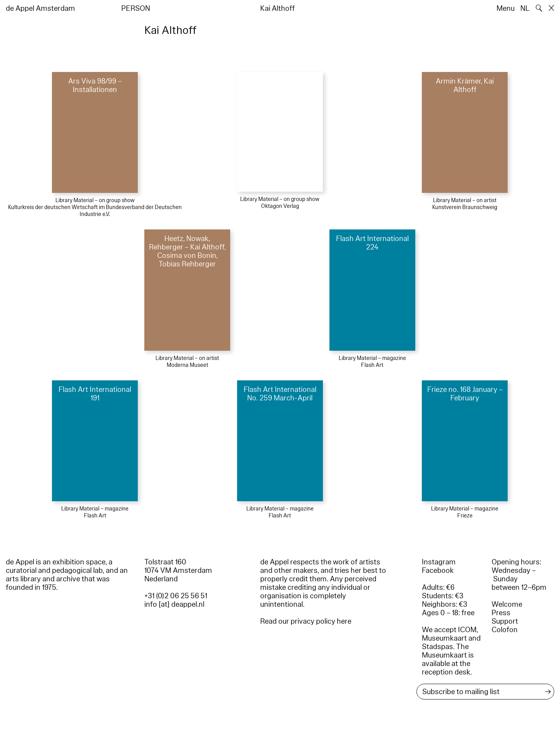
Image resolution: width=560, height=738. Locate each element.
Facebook (438, 571)
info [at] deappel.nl (174, 604)
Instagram (439, 562)
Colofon (505, 630)
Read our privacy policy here (306, 621)
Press (501, 613)
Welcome (507, 604)
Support (505, 621)
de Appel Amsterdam (40, 8)
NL (525, 8)
